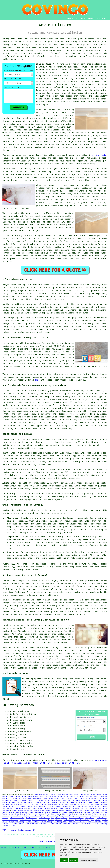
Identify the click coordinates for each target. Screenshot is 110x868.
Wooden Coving (102, 795)
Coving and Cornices (18, 804)
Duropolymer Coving (100, 801)
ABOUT (83, 19)
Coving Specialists (41, 795)
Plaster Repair (18, 824)
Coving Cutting (8, 797)
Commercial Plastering (78, 822)
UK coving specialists (35, 679)
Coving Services (68, 801)
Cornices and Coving (87, 795)
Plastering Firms (61, 822)
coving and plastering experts (21, 795)
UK (8, 699)
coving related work (87, 696)
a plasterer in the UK (67, 763)
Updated (27, 847)
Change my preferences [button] (88, 860)
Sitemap (4, 847)
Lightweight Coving (40, 799)
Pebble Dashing (87, 824)
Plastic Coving (55, 795)
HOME (69, 19)
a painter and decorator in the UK (31, 763)
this (37, 380)
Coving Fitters (21, 797)
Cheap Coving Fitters (60, 797)
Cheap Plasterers (31, 824)
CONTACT (92, 19)
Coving (30, 804)
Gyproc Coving (56, 801)
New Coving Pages (15, 847)
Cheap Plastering (95, 822)
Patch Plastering (100, 824)
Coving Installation (53, 812)
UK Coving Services (18, 705)
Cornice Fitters (87, 804)
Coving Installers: (13, 39)
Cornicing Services (42, 803)
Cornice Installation (70, 795)
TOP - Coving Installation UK (19, 830)
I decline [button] (73, 860)
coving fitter (100, 155)
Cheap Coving (27, 799)
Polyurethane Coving (84, 801)
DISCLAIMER (102, 19)
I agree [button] (64, 860)
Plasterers (43, 824)
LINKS (76, 19)
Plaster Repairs (55, 824)
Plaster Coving (75, 797)
